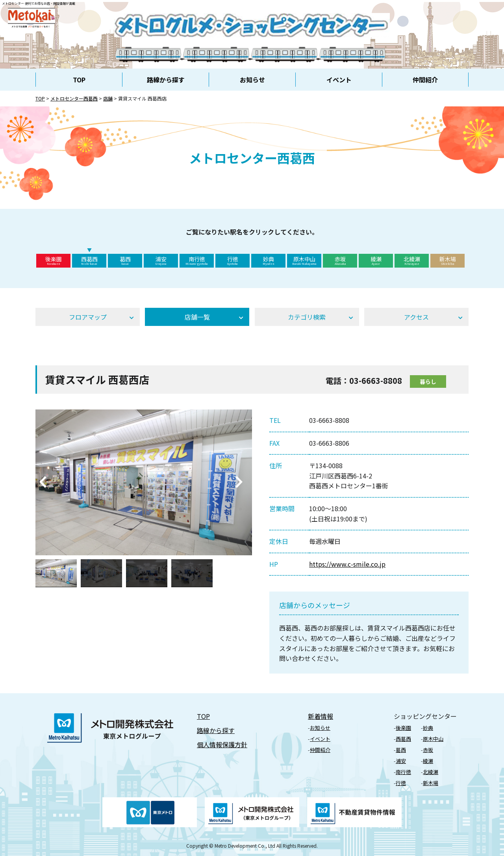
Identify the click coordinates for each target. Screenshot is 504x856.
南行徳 (197, 261)
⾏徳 (401, 783)
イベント (339, 80)
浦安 (161, 261)
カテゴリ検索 (307, 317)
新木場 (447, 261)
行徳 (233, 261)
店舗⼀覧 (197, 317)
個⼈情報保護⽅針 (222, 744)
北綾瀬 (412, 261)
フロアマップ (88, 317)
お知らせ (252, 80)
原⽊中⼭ (433, 739)
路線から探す (166, 80)
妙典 (268, 261)
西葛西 (89, 261)
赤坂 (340, 261)
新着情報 (321, 716)
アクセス (416, 317)
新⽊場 (431, 783)
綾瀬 (376, 261)
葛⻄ (401, 750)
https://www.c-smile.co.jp (347, 564)
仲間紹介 (425, 80)
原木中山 (304, 261)
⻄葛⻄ (403, 739)
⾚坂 (428, 750)
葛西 (125, 261)
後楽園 (53, 261)
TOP (79, 80)
